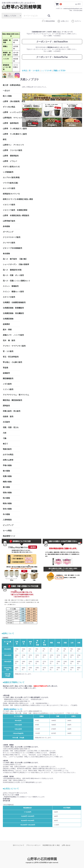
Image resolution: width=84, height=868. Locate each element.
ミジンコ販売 (8, 389)
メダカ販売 (7, 384)
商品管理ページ (9, 536)
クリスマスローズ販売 (11, 237)
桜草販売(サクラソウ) (11, 194)
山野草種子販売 (9, 221)
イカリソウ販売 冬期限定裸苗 (11, 210)
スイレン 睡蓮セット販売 (11, 291)
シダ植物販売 (8, 172)
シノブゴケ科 (46, 70)
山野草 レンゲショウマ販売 (11, 112)
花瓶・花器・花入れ (11, 427)
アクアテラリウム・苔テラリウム (11, 395)
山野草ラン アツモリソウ (11, 145)
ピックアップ (8, 525)
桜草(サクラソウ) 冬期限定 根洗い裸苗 (11, 199)
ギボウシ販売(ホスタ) (11, 167)
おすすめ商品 (8, 454)
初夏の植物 (7, 476)
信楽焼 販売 (8, 416)
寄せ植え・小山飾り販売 (11, 362)
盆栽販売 (6, 373)
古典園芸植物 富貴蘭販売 (11, 308)
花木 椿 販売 (9, 340)
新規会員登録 (48, 21)
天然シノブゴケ (59, 70)
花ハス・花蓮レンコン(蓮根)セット (11, 281)
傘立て (5, 444)
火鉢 (5, 433)
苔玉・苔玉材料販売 (11, 357)
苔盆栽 (5, 368)
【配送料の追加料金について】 (13, 709)
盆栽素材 (6, 324)
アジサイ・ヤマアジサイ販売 (11, 346)
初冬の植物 (7, 509)
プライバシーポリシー (33, 845)
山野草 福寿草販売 (11, 123)
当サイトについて (18, 845)
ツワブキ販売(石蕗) (10, 183)
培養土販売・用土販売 (11, 411)
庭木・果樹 (7, 329)
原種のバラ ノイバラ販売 (11, 335)
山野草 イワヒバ (10, 161)
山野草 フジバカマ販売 (11, 150)
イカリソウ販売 (9, 205)
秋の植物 (6, 498)
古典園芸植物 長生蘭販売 (11, 313)
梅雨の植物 (7, 482)
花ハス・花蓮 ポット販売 (11, 275)
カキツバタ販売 (9, 297)
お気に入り (63, 21)
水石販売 (6, 422)
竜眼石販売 (7, 449)
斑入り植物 (7, 96)
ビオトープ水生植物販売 (11, 248)
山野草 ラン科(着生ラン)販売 (11, 134)
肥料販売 (6, 406)
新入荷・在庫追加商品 (11, 85)
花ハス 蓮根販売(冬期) (11, 270)
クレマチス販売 (9, 243)
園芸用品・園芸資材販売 (11, 400)
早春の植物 (7, 465)
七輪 (5, 438)
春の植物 (6, 471)
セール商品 (7, 530)
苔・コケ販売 (8, 351)
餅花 (5, 139)
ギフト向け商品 (9, 107)
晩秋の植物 (7, 503)
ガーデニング (9, 232)
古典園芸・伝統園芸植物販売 (11, 302)
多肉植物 (6, 226)
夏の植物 (6, 487)
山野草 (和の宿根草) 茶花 (11, 101)
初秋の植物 (7, 492)
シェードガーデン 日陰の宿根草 (11, 264)
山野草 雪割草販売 (11, 156)
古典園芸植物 (8, 319)
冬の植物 (6, 514)
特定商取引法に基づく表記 (51, 845)
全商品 (24, 70)
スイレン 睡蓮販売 (11, 286)
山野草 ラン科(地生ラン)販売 (11, 128)
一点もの (6, 90)
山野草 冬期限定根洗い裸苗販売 (11, 215)
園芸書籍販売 (8, 378)
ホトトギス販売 (9, 188)
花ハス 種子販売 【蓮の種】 (11, 259)
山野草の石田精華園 (21, 7)
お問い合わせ (66, 845)
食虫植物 (6, 253)
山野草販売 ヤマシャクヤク (11, 118)
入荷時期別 (7, 520)
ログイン (76, 21)
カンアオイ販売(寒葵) (11, 177)
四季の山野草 (8, 460)
